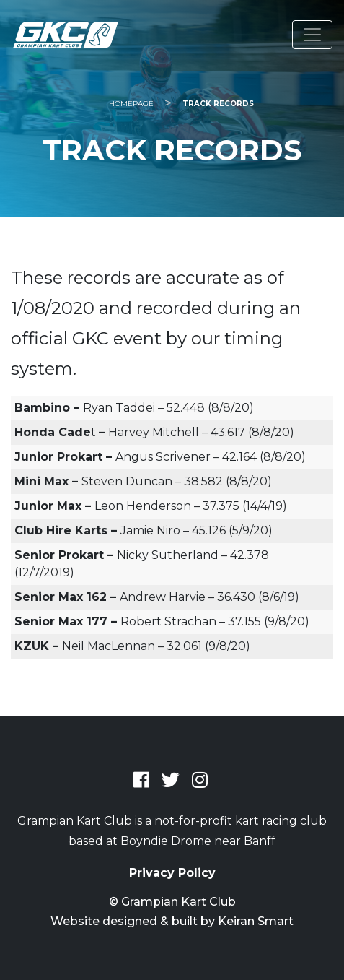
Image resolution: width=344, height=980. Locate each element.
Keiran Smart (256, 921)
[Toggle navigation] (312, 35)
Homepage (131, 104)
